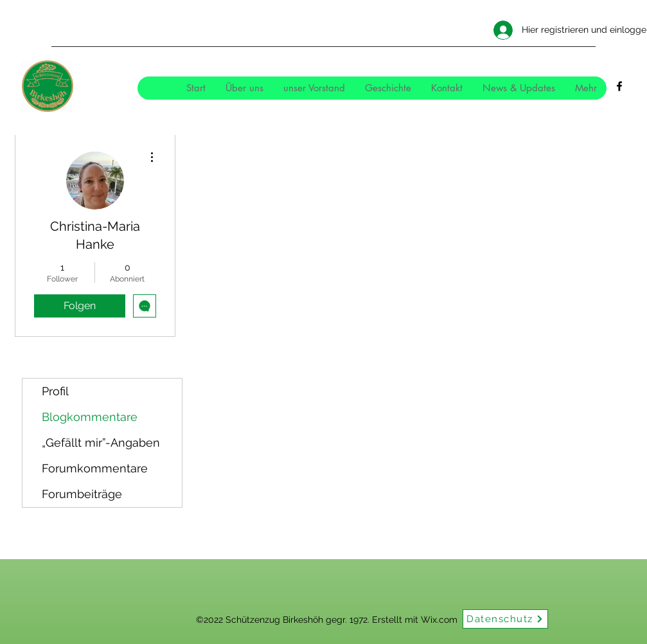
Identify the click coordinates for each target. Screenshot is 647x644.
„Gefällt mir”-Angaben (101, 443)
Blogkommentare (90, 417)
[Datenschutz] (505, 619)
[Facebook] (619, 86)
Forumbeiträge (82, 494)
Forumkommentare (95, 468)
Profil (55, 391)
